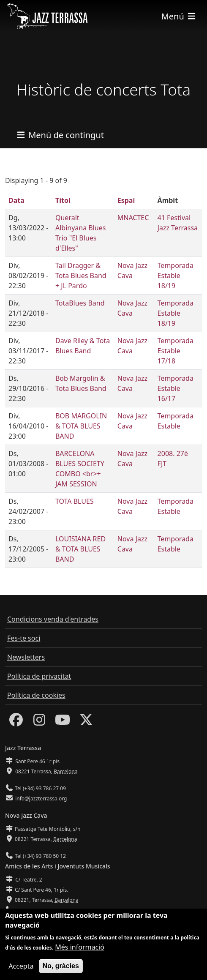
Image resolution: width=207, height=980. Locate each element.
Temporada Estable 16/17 (176, 388)
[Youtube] (63, 722)
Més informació (80, 954)
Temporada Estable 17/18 (176, 351)
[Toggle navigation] (179, 16)
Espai (126, 200)
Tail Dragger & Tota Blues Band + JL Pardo (81, 276)
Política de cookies (36, 695)
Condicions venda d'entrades (53, 619)
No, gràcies (61, 973)
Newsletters (26, 657)
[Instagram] (39, 722)
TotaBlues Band (80, 303)
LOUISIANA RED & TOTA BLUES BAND (80, 549)
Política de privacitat (39, 676)
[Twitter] (86, 722)
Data (16, 200)
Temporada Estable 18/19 (176, 276)
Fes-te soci (24, 638)
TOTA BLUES (75, 501)
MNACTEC (133, 218)
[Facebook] (16, 722)
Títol (63, 200)
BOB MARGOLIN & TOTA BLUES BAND (81, 426)
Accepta (21, 973)
